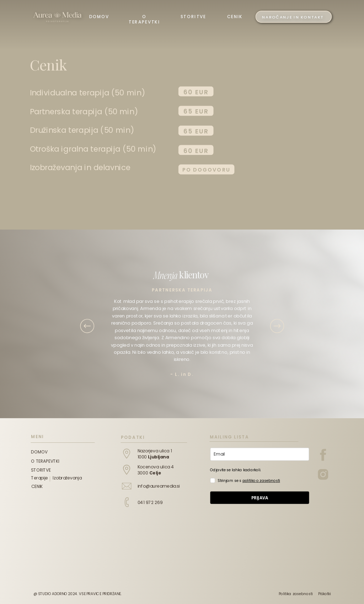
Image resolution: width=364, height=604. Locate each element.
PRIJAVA (260, 498)
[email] (259, 454)
